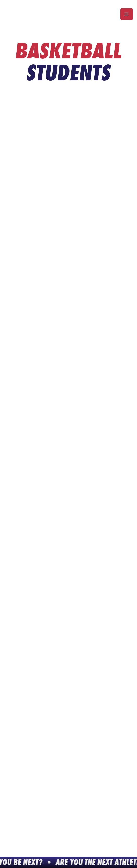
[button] (127, 14)
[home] (33, 14)
